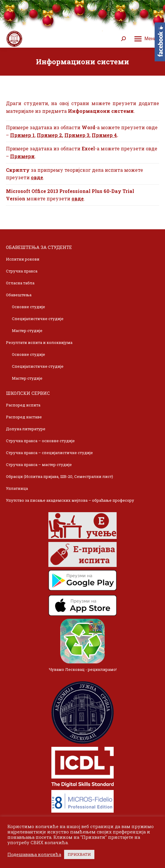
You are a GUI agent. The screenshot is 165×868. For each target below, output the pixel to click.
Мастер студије (27, 331)
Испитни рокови (23, 259)
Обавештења (19, 295)
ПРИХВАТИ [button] (79, 854)
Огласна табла (20, 283)
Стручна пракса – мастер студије (39, 465)
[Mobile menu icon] (145, 39)
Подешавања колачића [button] (34, 855)
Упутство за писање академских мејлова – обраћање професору (70, 500)
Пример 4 (104, 135)
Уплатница (17, 488)
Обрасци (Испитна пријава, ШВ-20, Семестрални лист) (60, 476)
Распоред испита (23, 405)
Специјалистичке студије (38, 319)
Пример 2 (49, 135)
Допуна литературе (26, 429)
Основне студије (28, 307)
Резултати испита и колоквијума (39, 342)
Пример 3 (77, 135)
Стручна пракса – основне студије (40, 441)
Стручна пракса (22, 271)
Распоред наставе (24, 417)
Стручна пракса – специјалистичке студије (49, 453)
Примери (22, 156)
